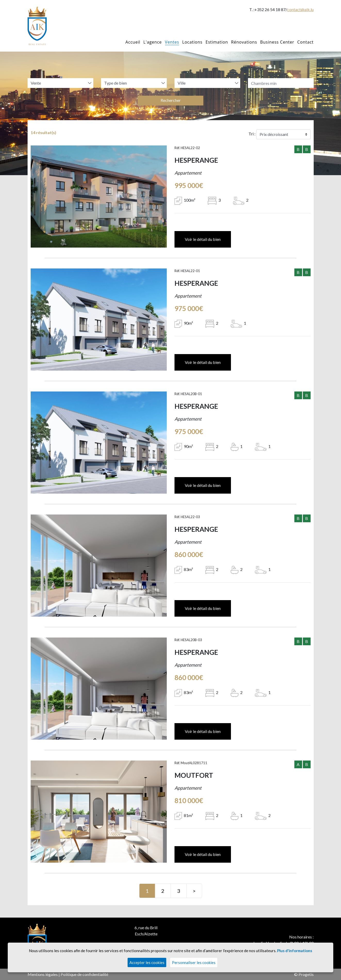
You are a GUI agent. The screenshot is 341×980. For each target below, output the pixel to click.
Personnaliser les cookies (194, 962)
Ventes (172, 42)
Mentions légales (43, 974)
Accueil (133, 42)
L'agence (152, 42)
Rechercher (171, 100)
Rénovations (244, 42)
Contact (305, 42)
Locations (192, 42)
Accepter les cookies (147, 962)
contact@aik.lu (300, 9)
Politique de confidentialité (84, 974)
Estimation (217, 42)
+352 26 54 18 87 (270, 9)
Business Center (277, 42)
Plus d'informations (295, 951)
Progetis (306, 974)
